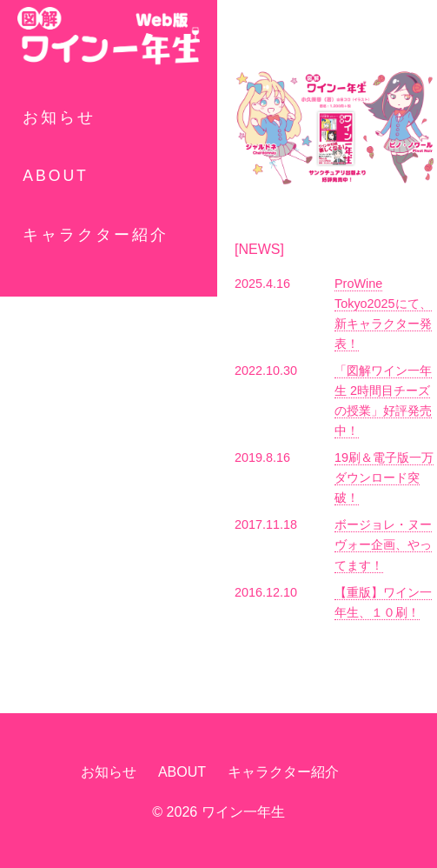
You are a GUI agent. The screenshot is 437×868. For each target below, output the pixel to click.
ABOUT (56, 176)
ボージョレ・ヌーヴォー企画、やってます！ (383, 544)
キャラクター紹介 (96, 235)
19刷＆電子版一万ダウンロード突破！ (384, 477)
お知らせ (59, 117)
